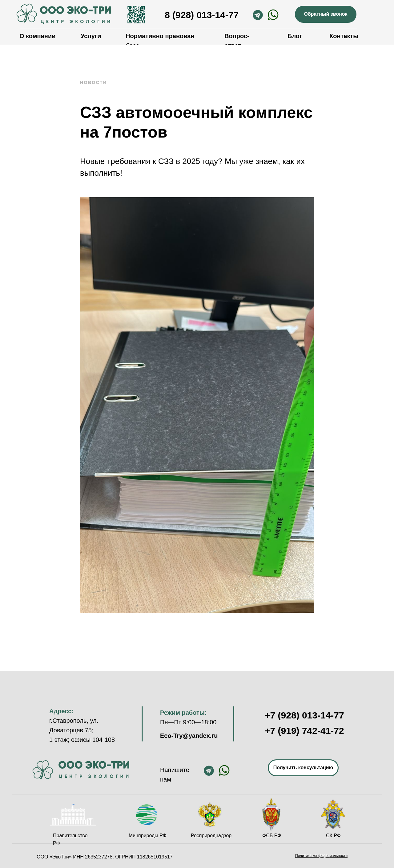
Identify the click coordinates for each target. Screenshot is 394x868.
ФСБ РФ (272, 836)
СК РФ (333, 836)
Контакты (344, 36)
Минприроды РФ (148, 836)
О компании (37, 36)
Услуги (91, 36)
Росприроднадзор (211, 836)
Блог (295, 36)
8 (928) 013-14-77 (202, 15)
